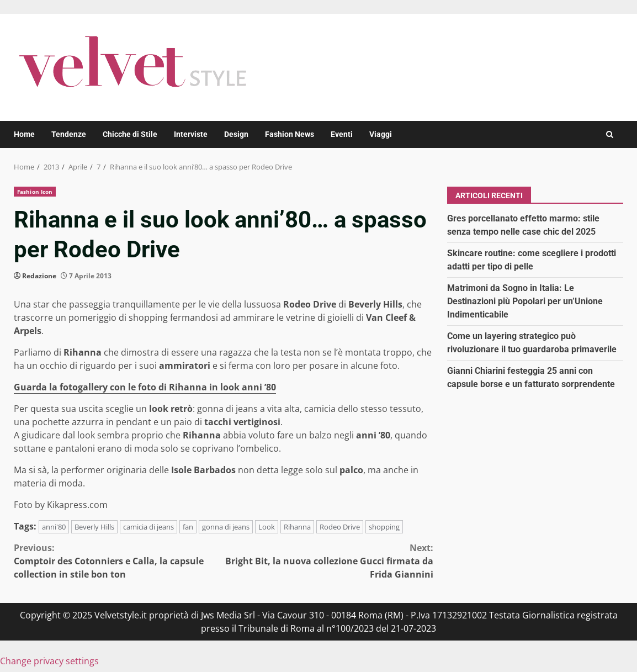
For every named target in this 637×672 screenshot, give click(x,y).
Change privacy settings (49, 661)
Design (236, 134)
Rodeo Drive (340, 527)
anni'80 (54, 527)
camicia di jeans (148, 527)
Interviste (191, 134)
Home (24, 134)
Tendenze (69, 134)
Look (267, 527)
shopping (384, 527)
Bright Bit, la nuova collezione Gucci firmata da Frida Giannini (328, 561)
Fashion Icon (35, 192)
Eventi (342, 134)
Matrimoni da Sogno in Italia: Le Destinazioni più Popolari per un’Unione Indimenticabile (525, 301)
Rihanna (297, 527)
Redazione (39, 276)
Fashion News (290, 134)
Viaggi (381, 134)
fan (188, 527)
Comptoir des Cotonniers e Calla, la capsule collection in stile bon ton (119, 561)
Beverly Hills (94, 527)
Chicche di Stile (130, 134)
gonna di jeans (226, 527)
